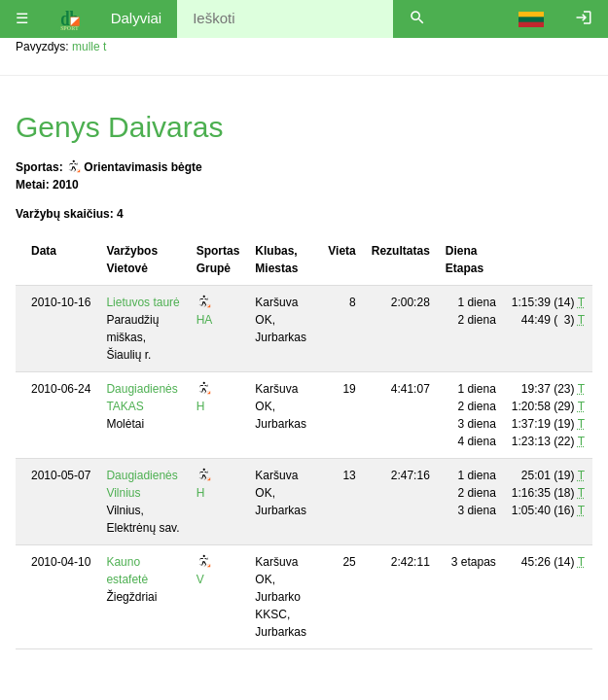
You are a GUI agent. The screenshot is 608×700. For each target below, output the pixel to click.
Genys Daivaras (119, 127)
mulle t (89, 47)
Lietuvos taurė (143, 302)
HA (205, 320)
